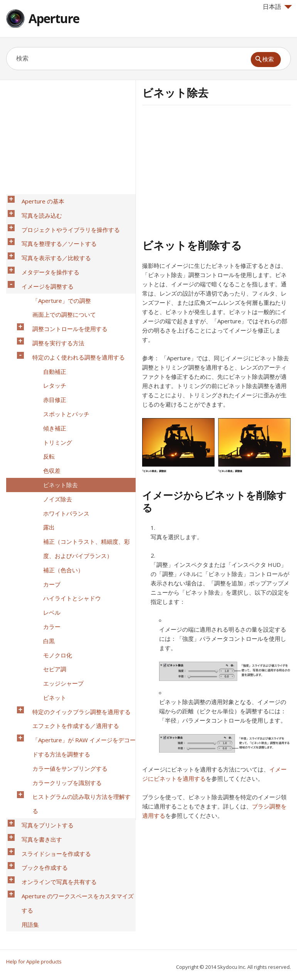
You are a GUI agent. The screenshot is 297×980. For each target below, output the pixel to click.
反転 (44, 380)
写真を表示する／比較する (52, 239)
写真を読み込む (37, 209)
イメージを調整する (43, 259)
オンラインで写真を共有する (55, 670)
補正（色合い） (59, 460)
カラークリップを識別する (62, 610)
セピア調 (50, 530)
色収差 (47, 390)
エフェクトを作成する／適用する (71, 570)
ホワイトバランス (62, 420)
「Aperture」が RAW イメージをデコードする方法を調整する (79, 585)
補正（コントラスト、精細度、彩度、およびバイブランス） (82, 445)
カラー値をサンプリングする (65, 600)
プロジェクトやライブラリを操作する (66, 219)
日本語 (277, 7)
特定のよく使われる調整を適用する (74, 309)
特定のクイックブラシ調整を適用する (77, 560)
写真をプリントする (43, 630)
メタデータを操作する (46, 249)
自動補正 (50, 319)
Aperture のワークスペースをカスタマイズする (76, 685)
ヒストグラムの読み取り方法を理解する (80, 620)
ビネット (50, 550)
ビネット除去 (56, 400)
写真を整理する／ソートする (55, 229)
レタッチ (50, 329)
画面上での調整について (60, 279)
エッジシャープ (59, 540)
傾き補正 (50, 360)
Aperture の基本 (38, 199)
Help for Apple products (34, 962)
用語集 (26, 700)
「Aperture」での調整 (57, 269)
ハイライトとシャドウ (67, 480)
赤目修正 (50, 340)
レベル (47, 490)
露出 (44, 430)
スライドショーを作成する (52, 650)
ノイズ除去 (53, 410)
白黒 (44, 510)
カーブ (47, 470)
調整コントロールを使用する (65, 289)
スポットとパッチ (62, 350)
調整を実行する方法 (54, 299)
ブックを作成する (40, 660)
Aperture (54, 18)
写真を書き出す (37, 640)
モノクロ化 (53, 520)
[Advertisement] (207, 171)
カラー (47, 500)
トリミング (53, 370)
